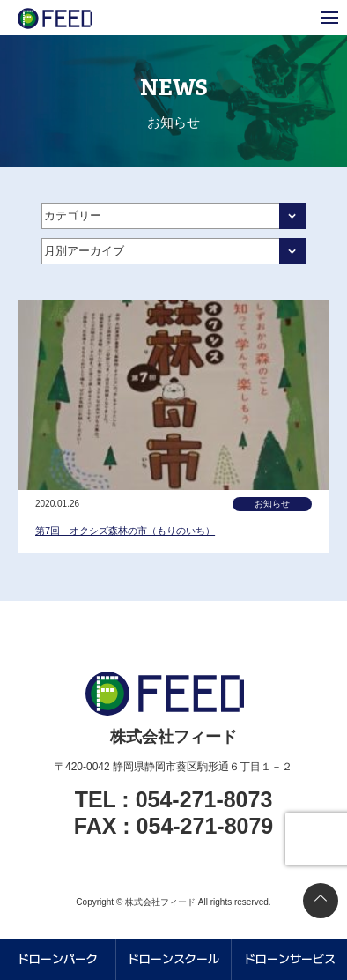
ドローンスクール (173, 958)
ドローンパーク (58, 958)
